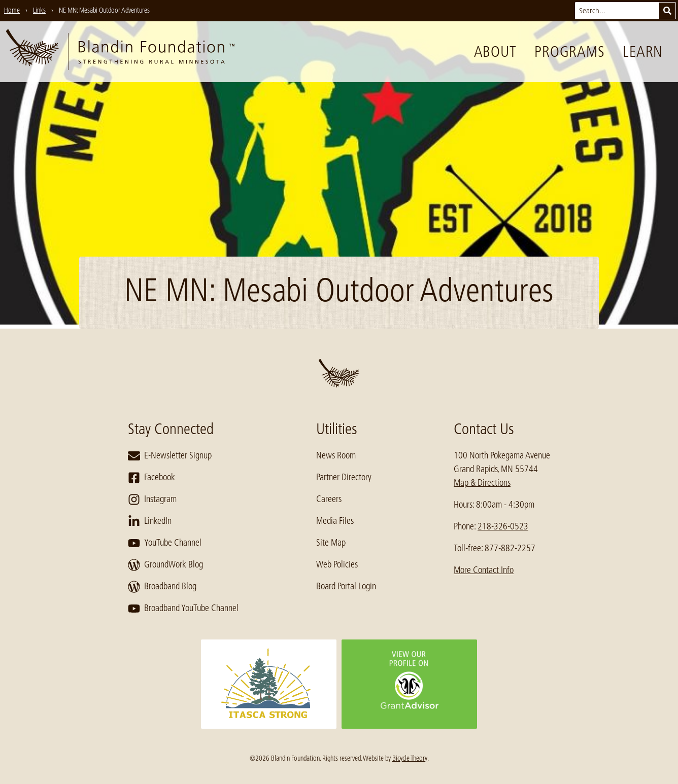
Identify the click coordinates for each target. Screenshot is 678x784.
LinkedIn (150, 521)
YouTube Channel (165, 543)
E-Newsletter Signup (170, 456)
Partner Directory (344, 477)
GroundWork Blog (165, 565)
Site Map (331, 543)
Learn (643, 52)
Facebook (151, 478)
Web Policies (337, 564)
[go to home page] (120, 52)
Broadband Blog (162, 587)
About (495, 52)
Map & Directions (482, 483)
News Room (336, 455)
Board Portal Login (346, 586)
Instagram (152, 500)
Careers (329, 499)
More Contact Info (484, 570)
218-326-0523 (503, 526)
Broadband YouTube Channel (183, 609)
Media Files (335, 521)
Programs (569, 52)
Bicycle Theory (410, 758)
